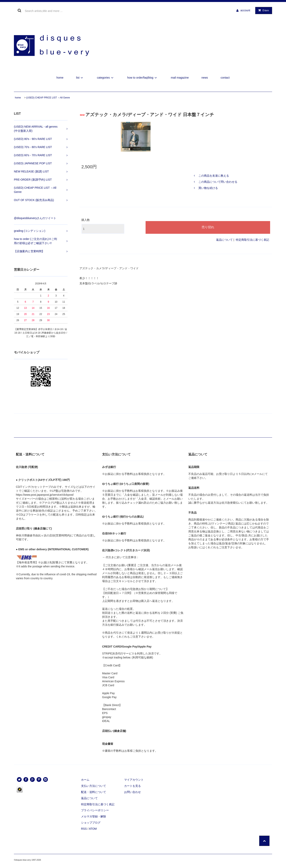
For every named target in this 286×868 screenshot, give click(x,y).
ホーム (85, 780)
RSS (84, 829)
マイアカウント (134, 780)
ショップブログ (91, 823)
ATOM (93, 829)
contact (225, 78)
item (263, 10)
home (60, 78)
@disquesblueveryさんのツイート (35, 218)
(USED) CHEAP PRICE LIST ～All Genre (48, 98)
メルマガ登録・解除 (94, 816)
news (205, 78)
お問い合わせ (132, 792)
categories (106, 78)
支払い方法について (94, 786)
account (245, 10)
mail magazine (180, 78)
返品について (224, 240)
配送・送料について (94, 792)
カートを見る (132, 786)
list (80, 78)
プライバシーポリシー (95, 810)
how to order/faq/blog (143, 78)
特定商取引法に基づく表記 (252, 240)
